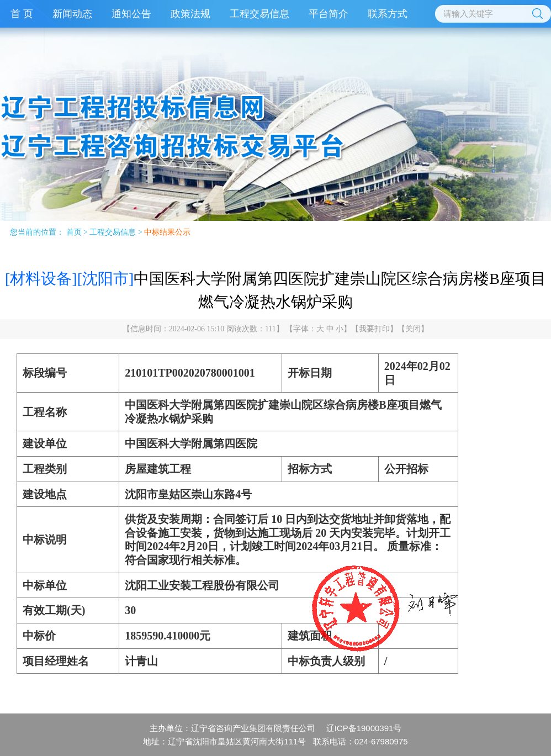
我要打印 (374, 329)
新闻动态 (72, 14)
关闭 (413, 329)
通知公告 (131, 14)
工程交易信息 (259, 14)
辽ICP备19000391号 (364, 728)
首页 (74, 232)
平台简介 (329, 14)
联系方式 (388, 14)
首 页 (22, 14)
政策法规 (190, 14)
